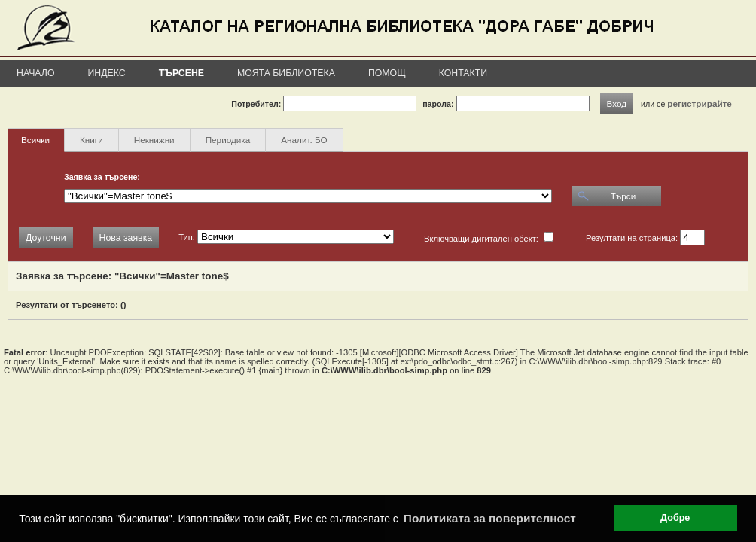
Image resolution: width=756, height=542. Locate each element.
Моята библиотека (286, 73)
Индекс (107, 73)
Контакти (463, 73)
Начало (36, 73)
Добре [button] (675, 518)
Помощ (387, 73)
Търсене (181, 73)
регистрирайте (700, 104)
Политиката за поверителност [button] (490, 518)
